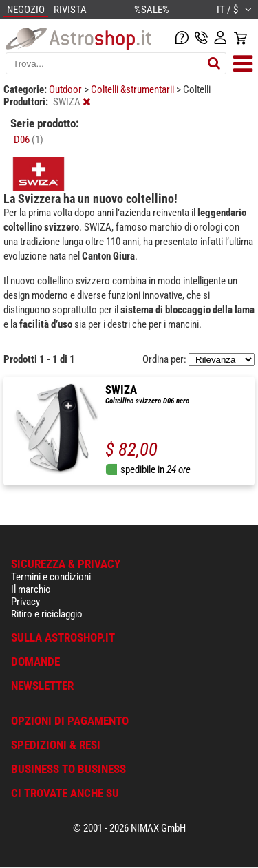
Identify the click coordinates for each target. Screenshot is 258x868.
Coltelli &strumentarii (133, 89)
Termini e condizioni (51, 577)
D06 (29, 140)
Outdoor (66, 89)
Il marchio (31, 589)
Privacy (25, 602)
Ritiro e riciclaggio (47, 614)
